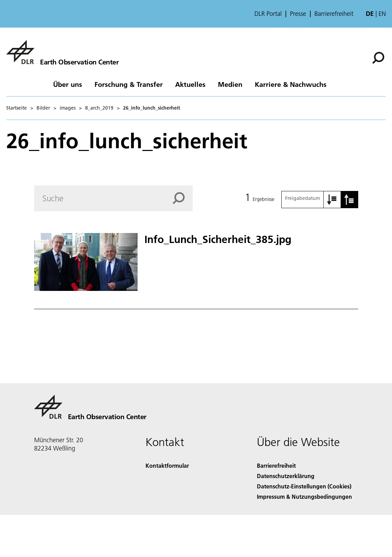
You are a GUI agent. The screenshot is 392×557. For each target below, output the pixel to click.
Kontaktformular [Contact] (167, 465)
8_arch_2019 (99, 108)
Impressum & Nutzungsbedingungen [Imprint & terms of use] (304, 497)
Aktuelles (190, 84)
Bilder (43, 108)
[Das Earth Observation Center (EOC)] (62, 52)
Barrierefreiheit (334, 14)
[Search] (114, 198)
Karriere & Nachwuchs (291, 84)
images (68, 108)
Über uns (68, 84)
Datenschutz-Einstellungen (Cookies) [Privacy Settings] (304, 486)
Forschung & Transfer (129, 84)
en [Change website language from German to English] (382, 14)
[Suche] (378, 58)
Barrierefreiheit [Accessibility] (276, 465)
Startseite (17, 108)
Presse (298, 14)
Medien (230, 84)
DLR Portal (268, 14)
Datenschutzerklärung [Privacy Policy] (286, 476)
